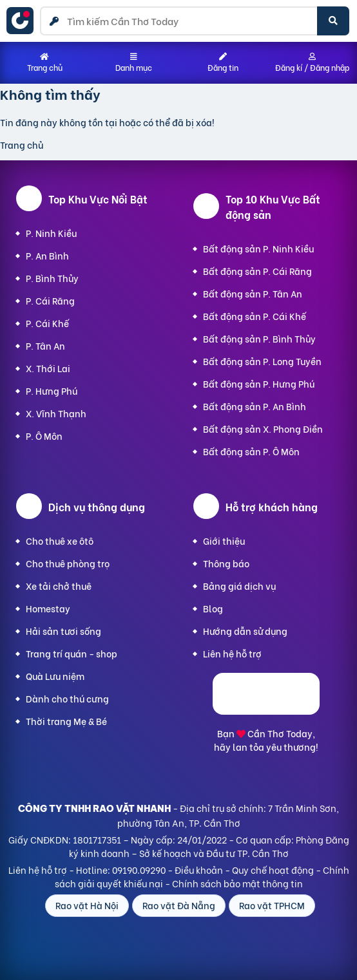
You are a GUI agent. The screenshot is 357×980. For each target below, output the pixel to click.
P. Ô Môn (44, 436)
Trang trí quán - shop (72, 653)
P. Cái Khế (47, 323)
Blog (213, 608)
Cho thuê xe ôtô (60, 541)
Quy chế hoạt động (273, 870)
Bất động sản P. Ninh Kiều (258, 248)
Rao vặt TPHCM (272, 905)
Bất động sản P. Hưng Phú (259, 383)
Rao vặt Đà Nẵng (179, 905)
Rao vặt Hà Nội (87, 905)
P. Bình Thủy (52, 278)
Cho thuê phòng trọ (68, 563)
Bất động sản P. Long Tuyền (262, 361)
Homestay (48, 608)
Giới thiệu (224, 541)
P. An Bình (47, 255)
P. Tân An (45, 345)
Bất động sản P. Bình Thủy (259, 338)
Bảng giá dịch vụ (239, 586)
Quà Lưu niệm (55, 676)
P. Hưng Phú (52, 391)
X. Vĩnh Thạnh (56, 413)
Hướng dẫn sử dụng (245, 631)
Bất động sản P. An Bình (255, 406)
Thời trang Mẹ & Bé (66, 721)
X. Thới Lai (48, 368)
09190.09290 (139, 870)
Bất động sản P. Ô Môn (251, 451)
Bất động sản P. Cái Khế (255, 316)
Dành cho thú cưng (67, 698)
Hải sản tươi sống (63, 631)
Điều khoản (199, 870)
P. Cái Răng (50, 300)
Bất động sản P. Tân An (253, 293)
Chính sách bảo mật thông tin (237, 883)
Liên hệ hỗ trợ (232, 653)
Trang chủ (22, 145)
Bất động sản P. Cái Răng (257, 271)
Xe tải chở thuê (59, 586)
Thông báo (226, 563)
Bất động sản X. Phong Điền (263, 429)
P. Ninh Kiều (51, 233)
